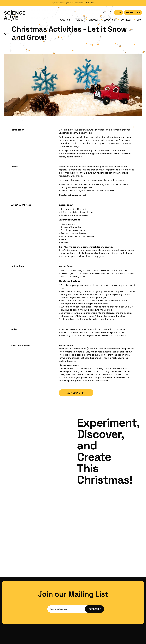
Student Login (133, 13)
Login (118, 13)
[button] (38, 3)
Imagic (139, 640)
